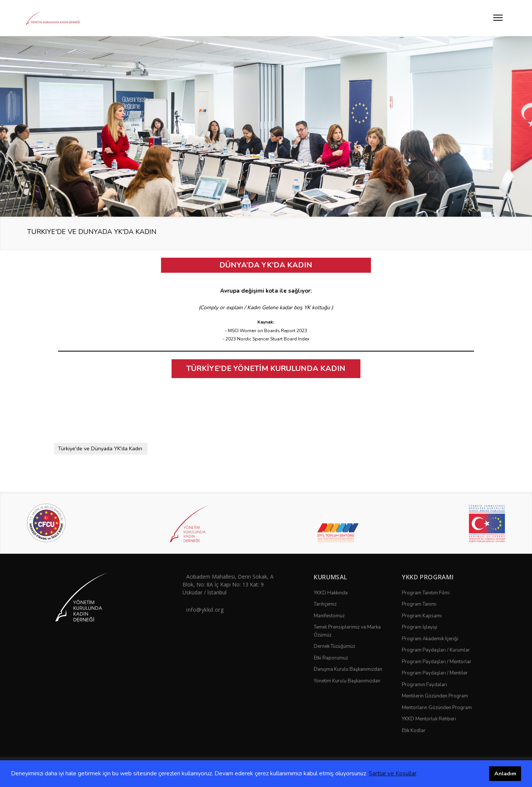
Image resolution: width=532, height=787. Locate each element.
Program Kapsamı (422, 616)
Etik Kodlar (414, 731)
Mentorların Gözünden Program (437, 708)
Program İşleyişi (420, 627)
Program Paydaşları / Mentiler (435, 673)
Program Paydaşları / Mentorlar (437, 662)
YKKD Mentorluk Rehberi (429, 719)
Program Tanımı (419, 604)
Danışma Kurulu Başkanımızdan (348, 669)
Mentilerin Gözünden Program (435, 696)
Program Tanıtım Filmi (426, 593)
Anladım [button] (505, 773)
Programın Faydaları (424, 685)
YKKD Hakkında (331, 593)
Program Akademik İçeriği (430, 639)
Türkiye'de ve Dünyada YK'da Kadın (100, 449)
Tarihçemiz (325, 604)
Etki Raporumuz (331, 658)
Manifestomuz (329, 616)
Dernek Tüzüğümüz (334, 646)
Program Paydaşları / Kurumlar (436, 650)
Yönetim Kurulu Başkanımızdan (347, 681)
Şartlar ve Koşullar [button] (393, 773)
